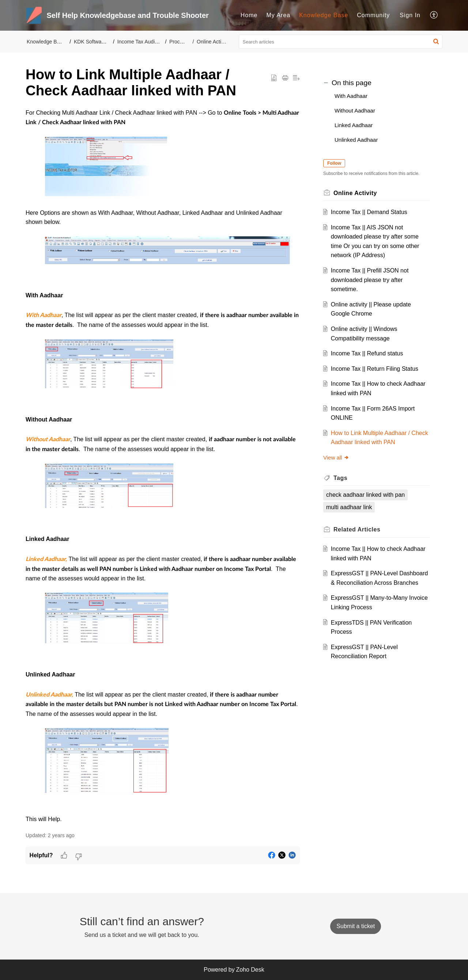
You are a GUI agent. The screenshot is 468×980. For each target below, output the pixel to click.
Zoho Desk (250, 970)
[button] (434, 15)
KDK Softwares (91, 42)
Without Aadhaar (355, 110)
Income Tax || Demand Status (369, 212)
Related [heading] (357, 529)
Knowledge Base (324, 15)
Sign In (410, 15)
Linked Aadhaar (354, 125)
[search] (341, 42)
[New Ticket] (356, 926)
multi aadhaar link (349, 507)
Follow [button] (334, 163)
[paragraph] (163, 466)
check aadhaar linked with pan (365, 495)
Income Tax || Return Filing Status (375, 369)
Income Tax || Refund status (367, 353)
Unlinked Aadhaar (356, 140)
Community (373, 15)
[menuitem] (249, 15)
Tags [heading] (340, 478)
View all (336, 457)
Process (179, 42)
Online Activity (213, 42)
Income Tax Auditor (139, 42)
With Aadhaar (351, 96)
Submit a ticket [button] (356, 926)
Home (249, 15)
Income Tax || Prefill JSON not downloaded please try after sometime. (370, 280)
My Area (279, 15)
